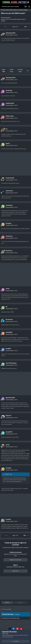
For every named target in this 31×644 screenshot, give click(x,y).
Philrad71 (8, 416)
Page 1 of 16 (15, 27)
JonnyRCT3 (9, 432)
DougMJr (8, 349)
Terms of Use (5, 634)
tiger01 (8, 143)
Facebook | (16, 10)
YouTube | (21, 10)
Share (7, 603)
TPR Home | (3, 10)
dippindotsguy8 (10, 398)
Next (26, 27)
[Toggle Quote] (4, 474)
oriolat (8, 445)
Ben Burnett (9, 319)
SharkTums (9, 251)
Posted (12, 35)
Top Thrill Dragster (11, 363)
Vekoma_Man (10, 116)
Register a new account (16, 560)
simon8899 (9, 332)
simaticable (9, 205)
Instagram (25, 10)
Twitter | (11, 10)
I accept (15, 641)
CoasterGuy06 (10, 178)
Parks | (8, 10)
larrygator (9, 223)
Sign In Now (15, 571)
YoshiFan (8, 519)
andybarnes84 (10, 103)
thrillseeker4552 (6, 18)
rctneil (8, 289)
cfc (7, 129)
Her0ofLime (9, 236)
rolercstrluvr (9, 191)
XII (6, 307)
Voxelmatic (9, 90)
